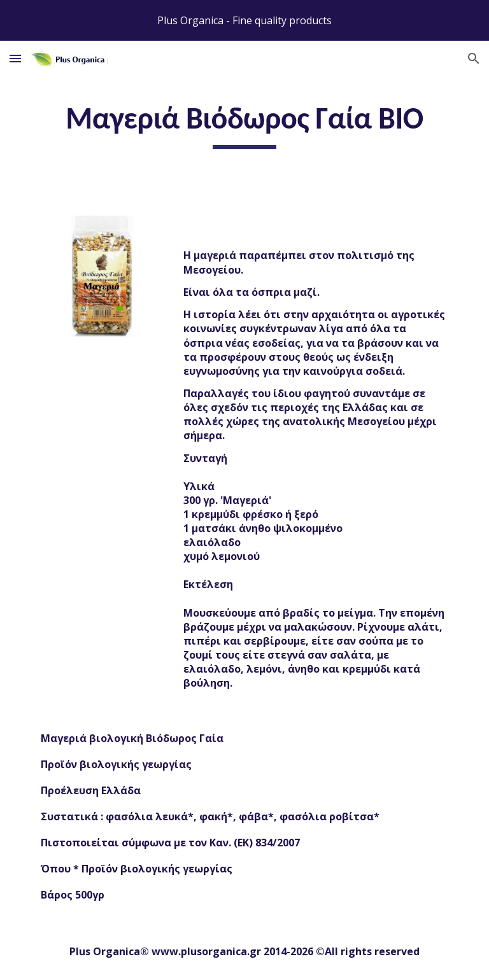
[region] (244, 20)
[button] (15, 58)
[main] (244, 124)
